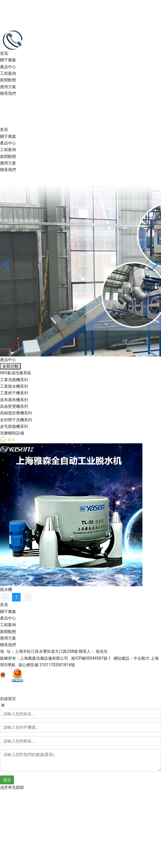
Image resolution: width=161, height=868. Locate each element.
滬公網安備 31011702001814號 (47, 665)
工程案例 (8, 73)
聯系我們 (8, 93)
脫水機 (6, 589)
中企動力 (142, 658)
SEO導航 (9, 665)
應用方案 (8, 87)
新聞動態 (8, 80)
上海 (155, 658)
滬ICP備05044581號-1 (91, 658)
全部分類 (10, 366)
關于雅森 (8, 60)
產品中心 (8, 67)
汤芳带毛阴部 (12, 787)
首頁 (4, 53)
